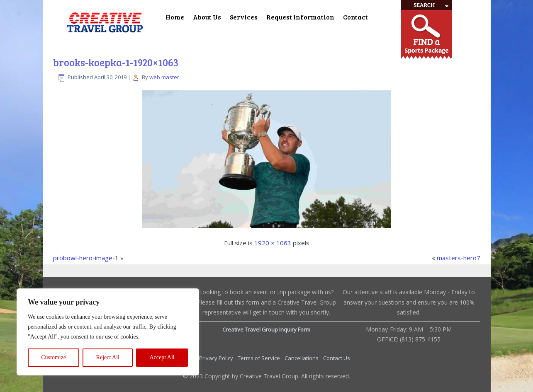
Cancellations (302, 358)
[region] (108, 332)
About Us (207, 17)
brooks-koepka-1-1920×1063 (116, 62)
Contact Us (337, 358)
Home (175, 17)
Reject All (108, 357)
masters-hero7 (459, 258)
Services (244, 17)
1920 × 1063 (273, 243)
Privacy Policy (217, 358)
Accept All (162, 357)
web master (164, 77)
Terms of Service (259, 358)
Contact (355, 17)
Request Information (300, 17)
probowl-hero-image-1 (86, 258)
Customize (54, 357)
